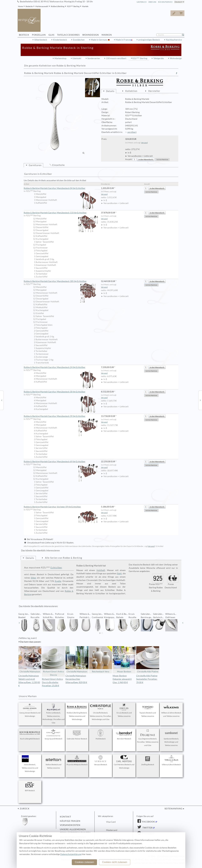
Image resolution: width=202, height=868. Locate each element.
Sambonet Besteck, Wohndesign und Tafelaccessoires (171, 738)
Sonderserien (94, 58)
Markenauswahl (42, 6)
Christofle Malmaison (30, 660)
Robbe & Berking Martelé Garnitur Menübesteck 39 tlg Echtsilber (61, 416)
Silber (34, 578)
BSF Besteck (30, 786)
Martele (85, 6)
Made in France (123, 40)
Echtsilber (56, 568)
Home (21, 6)
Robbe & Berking (58, 6)
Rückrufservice (165, 2)
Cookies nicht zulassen (115, 862)
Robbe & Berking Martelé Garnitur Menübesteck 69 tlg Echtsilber (61, 462)
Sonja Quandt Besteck (53, 735)
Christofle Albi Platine (148, 660)
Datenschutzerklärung (71, 854)
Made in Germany (99, 40)
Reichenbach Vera (101, 660)
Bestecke (29, 6)
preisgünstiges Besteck (149, 40)
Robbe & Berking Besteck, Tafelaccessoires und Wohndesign (77, 712)
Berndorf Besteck (124, 735)
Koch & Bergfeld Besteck (30, 735)
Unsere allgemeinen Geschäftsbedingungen (75, 831)
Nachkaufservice (174, 40)
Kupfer (58, 581)
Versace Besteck (101, 760)
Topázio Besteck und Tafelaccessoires (148, 710)
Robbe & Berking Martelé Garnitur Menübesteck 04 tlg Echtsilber (61, 188)
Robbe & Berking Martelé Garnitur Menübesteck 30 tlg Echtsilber (61, 392)
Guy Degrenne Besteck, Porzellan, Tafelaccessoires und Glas (148, 738)
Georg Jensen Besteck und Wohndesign (30, 710)
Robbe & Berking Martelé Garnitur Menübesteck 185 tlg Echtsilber (61, 281)
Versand (144, 143)
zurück (24, 809)
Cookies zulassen (84, 862)
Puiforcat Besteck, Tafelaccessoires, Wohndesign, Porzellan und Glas (53, 714)
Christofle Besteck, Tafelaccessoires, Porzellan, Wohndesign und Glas (101, 712)
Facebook (148, 822)
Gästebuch (142, 2)
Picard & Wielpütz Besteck (77, 760)
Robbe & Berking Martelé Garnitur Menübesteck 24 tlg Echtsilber (61, 367)
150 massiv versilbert (116, 58)
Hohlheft (101, 570)
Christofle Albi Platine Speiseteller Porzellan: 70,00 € (147, 679)
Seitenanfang (173, 809)
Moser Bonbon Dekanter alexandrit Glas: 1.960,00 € (122, 679)
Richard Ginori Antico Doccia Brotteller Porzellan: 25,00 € (52, 682)
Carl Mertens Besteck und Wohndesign (124, 762)
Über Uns (152, 2)
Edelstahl (77, 58)
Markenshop (60, 58)
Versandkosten (70, 825)
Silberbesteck (41, 40)
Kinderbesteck (60, 40)
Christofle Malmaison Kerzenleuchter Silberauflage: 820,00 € (76, 679)
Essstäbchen (79, 40)
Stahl (119, 573)
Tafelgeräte (159, 58)
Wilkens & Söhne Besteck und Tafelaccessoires (171, 710)
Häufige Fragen (70, 821)
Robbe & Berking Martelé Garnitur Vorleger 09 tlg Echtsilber (61, 507)
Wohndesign (176, 58)
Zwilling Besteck (148, 760)
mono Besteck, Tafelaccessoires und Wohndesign (30, 764)
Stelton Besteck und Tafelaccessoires (53, 762)
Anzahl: (129, 159)
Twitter (147, 828)
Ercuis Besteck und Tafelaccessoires (124, 710)
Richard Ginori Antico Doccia (53, 661)
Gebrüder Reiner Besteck (77, 735)
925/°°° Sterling (73, 6)
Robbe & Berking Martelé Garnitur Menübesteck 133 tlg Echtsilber (61, 213)
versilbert (132, 132)
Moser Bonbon (124, 660)
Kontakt (65, 817)
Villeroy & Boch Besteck (171, 760)
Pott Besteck (101, 735)
